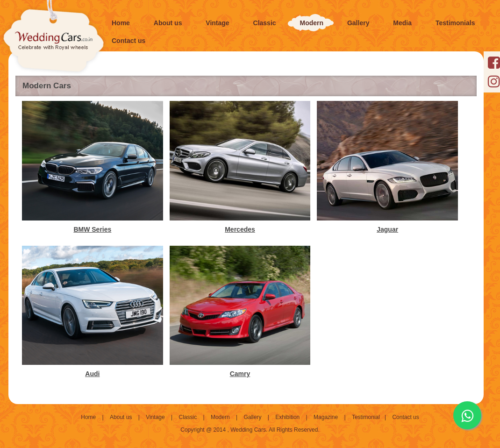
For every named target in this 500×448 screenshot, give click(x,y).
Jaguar (387, 229)
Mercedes (240, 229)
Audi (92, 374)
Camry (240, 374)
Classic (188, 417)
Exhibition (287, 417)
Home (88, 417)
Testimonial (366, 417)
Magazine (326, 417)
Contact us (405, 417)
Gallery (252, 417)
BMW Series (92, 229)
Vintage (155, 417)
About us (121, 417)
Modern (220, 417)
